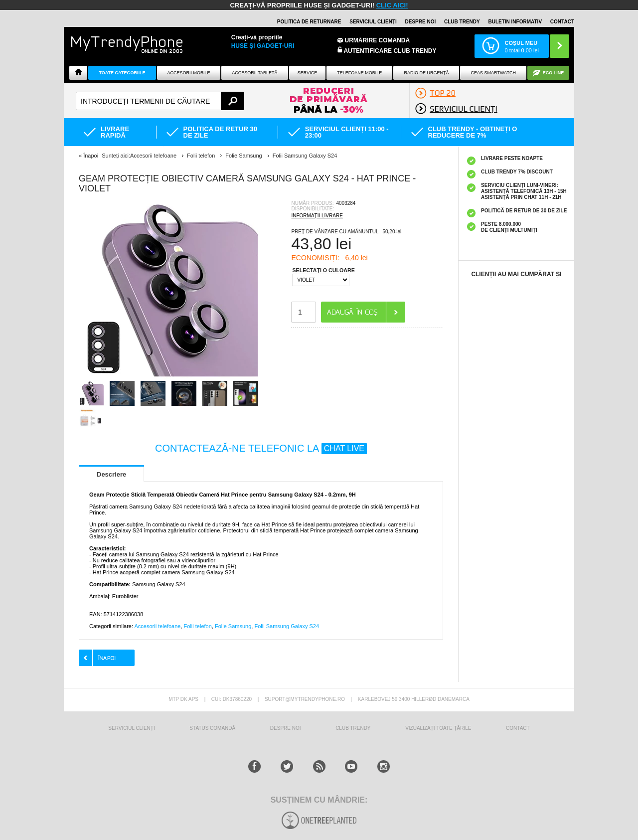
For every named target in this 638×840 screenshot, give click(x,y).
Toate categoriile (122, 73)
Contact (562, 22)
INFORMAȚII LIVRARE (317, 216)
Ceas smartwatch (493, 73)
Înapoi (91, 156)
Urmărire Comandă (378, 40)
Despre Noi (286, 728)
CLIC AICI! (392, 5)
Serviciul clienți (373, 22)
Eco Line (554, 73)
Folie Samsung (233, 626)
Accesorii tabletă (254, 73)
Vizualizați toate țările (438, 728)
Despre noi (421, 22)
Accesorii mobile (188, 73)
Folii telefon (198, 626)
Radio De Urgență (426, 73)
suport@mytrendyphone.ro (305, 699)
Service (307, 73)
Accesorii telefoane (157, 626)
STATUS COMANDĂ (212, 728)
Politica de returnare (309, 22)
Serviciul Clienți (131, 728)
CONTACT (518, 728)
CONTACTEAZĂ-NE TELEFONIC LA (261, 448)
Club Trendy (462, 22)
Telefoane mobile (359, 73)
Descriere (111, 474)
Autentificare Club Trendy (387, 50)
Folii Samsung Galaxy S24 (287, 626)
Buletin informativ (515, 22)
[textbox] (160, 101)
